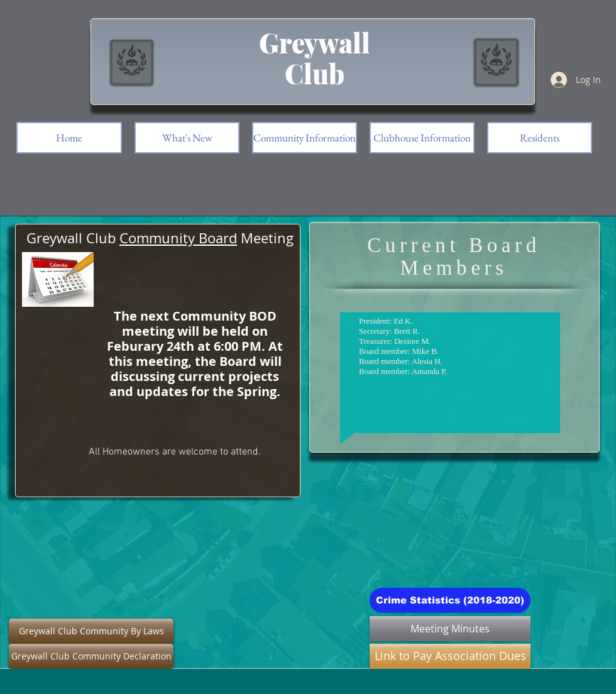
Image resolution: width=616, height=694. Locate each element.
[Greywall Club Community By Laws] (91, 631)
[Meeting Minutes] (450, 629)
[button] (540, 138)
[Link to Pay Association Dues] (450, 656)
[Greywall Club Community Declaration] (91, 656)
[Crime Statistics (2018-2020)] (450, 600)
